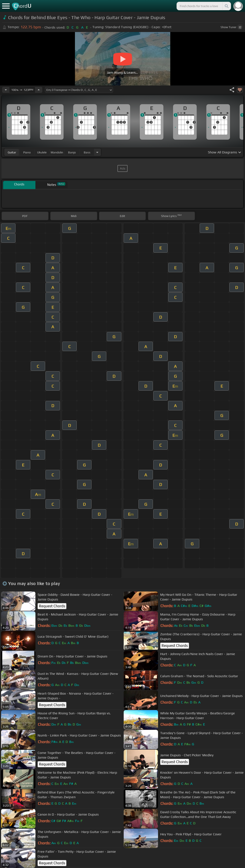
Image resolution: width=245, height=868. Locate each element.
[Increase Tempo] (39, 90)
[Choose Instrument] (97, 152)
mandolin (57, 152)
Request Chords (52, 606)
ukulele (42, 152)
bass (87, 152)
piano (27, 152)
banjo (72, 152)
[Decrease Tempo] (6, 90)
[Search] (226, 6)
